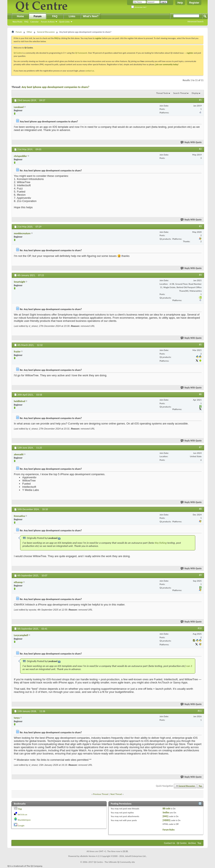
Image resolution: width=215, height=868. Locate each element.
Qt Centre (18, 53)
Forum (37, 16)
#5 (200, 345)
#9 (200, 575)
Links (72, 16)
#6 (200, 394)
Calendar (34, 22)
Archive (192, 843)
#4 (200, 275)
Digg (20, 809)
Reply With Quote (191, 142)
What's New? (91, 16)
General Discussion (46, 32)
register (190, 53)
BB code (166, 809)
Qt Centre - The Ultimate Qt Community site (114, 862)
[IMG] (165, 816)
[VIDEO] (166, 820)
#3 (200, 226)
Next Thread (116, 794)
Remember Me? (139, 7)
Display (195, 93)
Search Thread (180, 93)
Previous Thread (101, 794)
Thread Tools (162, 93)
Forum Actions (48, 22)
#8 (200, 509)
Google (21, 826)
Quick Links (64, 22)
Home (20, 16)
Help (180, 3)
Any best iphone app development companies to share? (55, 87)
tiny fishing (161, 543)
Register (194, 3)
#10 (200, 628)
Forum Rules (168, 830)
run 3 (189, 666)
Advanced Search (195, 21)
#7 (200, 447)
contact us (90, 71)
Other (29, 32)
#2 (200, 149)
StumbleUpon (24, 820)
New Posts (17, 22)
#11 (200, 711)
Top (200, 786)
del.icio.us (23, 814)
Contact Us (170, 843)
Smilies (166, 813)
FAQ (26, 22)
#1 (200, 100)
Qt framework (81, 53)
